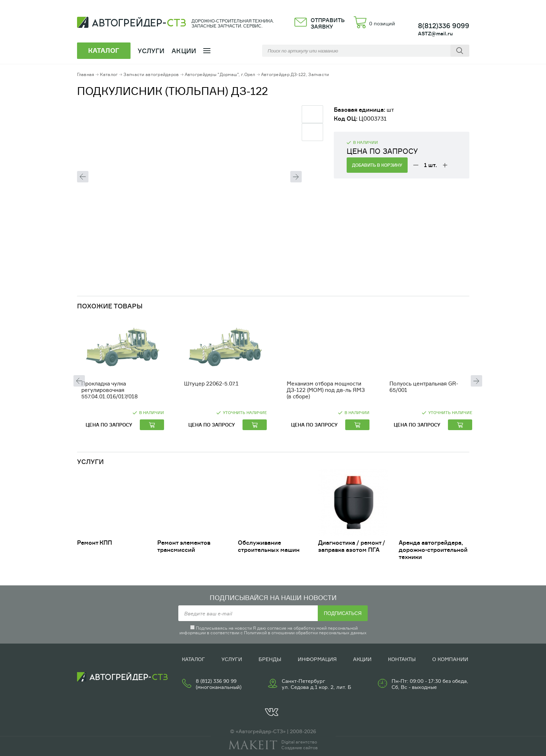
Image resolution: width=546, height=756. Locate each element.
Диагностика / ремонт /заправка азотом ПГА (352, 546)
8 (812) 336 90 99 (216, 681)
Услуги (232, 659)
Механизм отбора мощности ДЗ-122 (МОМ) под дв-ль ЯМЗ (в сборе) (326, 390)
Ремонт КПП (95, 543)
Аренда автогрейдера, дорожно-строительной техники (433, 550)
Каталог (109, 74)
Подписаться (343, 613)
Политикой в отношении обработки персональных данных (305, 633)
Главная (86, 74)
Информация (317, 659)
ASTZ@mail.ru (435, 33)
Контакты (402, 659)
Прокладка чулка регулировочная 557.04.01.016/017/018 (109, 390)
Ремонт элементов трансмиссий (184, 546)
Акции (184, 51)
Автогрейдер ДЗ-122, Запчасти (295, 74)
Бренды (270, 659)
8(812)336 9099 (444, 26)
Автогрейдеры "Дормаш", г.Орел (220, 74)
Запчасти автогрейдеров (151, 74)
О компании (450, 659)
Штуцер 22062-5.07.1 (211, 384)
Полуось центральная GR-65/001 (424, 387)
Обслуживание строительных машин (269, 546)
